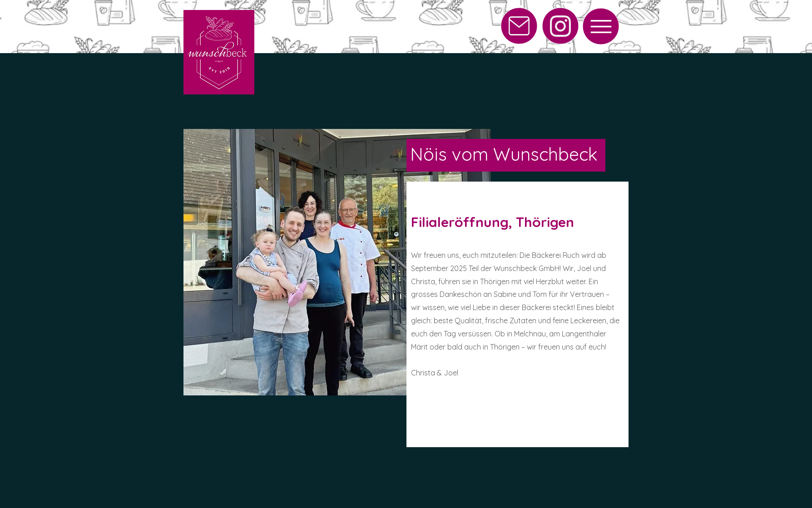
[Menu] (601, 26)
